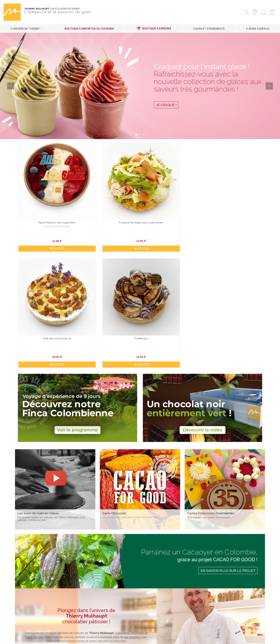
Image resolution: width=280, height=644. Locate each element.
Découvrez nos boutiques (86, 524)
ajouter (46, 228)
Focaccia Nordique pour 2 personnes (109, 202)
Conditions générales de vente (41, 608)
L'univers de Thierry (27, 29)
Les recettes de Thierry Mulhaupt (126, 604)
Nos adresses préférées (120, 613)
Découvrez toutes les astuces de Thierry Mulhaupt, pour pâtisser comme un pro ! (51, 381)
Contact (121, 639)
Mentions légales (136, 639)
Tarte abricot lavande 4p (171, 202)
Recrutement (29, 613)
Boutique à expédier (157, 28)
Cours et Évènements (209, 29)
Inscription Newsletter (213, 595)
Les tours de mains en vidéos (123, 608)
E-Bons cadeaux (258, 29)
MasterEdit (178, 639)
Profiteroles (234, 202)
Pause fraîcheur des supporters (46, 202)
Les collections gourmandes (123, 599)
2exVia (163, 639)
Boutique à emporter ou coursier (89, 29)
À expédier (28, 599)
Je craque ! (166, 105)
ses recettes (132, 500)
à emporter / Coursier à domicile (59, 599)
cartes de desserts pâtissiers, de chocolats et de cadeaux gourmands (95, 513)
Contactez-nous (32, 604)
